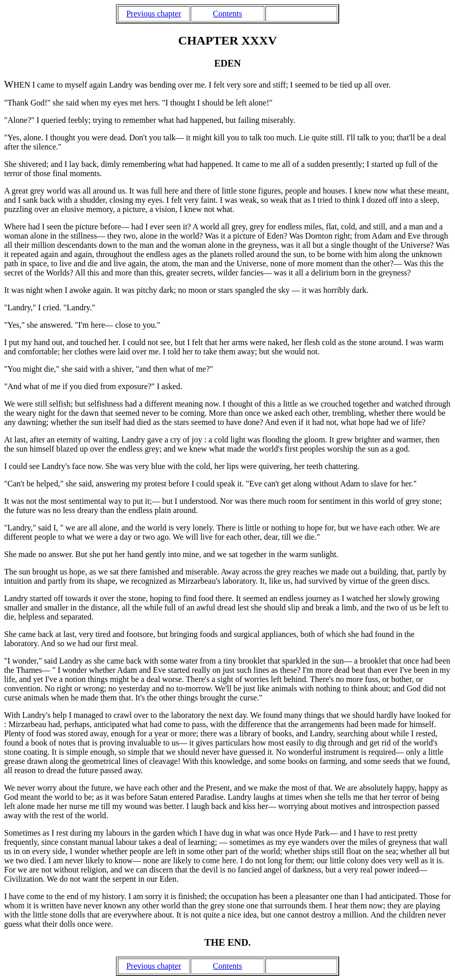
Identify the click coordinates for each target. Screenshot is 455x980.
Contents (228, 14)
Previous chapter (153, 14)
